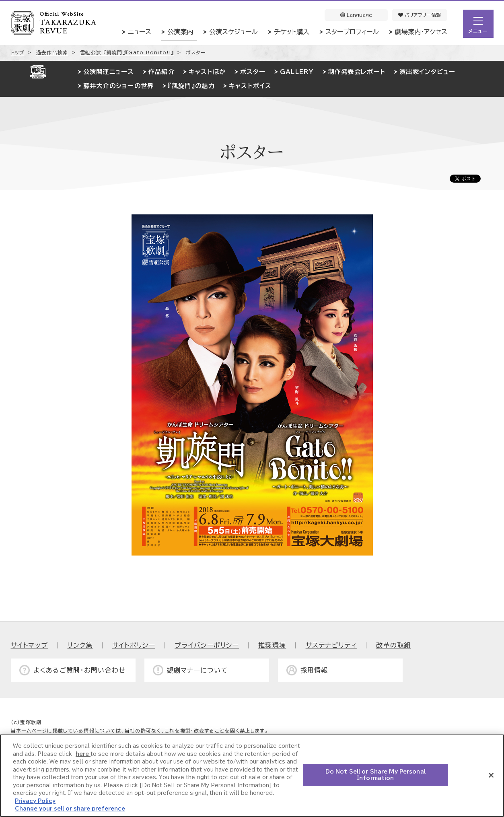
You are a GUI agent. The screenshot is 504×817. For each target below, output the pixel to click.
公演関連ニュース (109, 72)
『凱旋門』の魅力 (191, 86)
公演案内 (180, 32)
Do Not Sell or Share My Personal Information (375, 775)
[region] (252, 776)
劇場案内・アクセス (421, 32)
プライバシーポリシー (207, 645)
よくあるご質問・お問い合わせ (80, 670)
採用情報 (314, 670)
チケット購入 (292, 32)
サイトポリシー (134, 645)
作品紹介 (161, 72)
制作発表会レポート (357, 72)
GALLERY (297, 72)
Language (356, 15)
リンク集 (80, 645)
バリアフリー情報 (420, 15)
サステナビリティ (331, 645)
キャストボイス (250, 86)
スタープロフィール (352, 32)
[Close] (491, 775)
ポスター (253, 72)
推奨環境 (272, 645)
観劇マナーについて (198, 670)
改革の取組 (393, 645)
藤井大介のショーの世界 (119, 86)
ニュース (140, 32)
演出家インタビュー (428, 72)
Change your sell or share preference (70, 809)
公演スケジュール (233, 32)
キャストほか (207, 72)
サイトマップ (30, 645)
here (83, 754)
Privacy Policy (35, 801)
